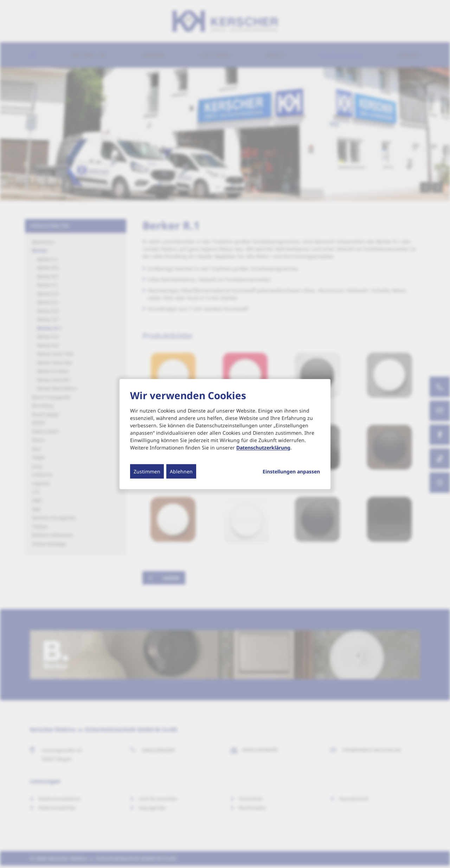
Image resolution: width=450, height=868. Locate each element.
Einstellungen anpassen (291, 471)
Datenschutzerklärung (263, 447)
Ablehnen (181, 471)
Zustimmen (147, 471)
